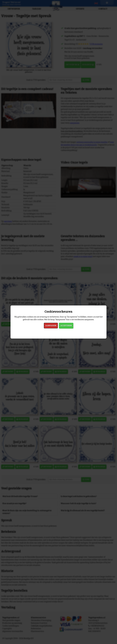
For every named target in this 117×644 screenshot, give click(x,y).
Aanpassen (51, 326)
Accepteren (66, 326)
